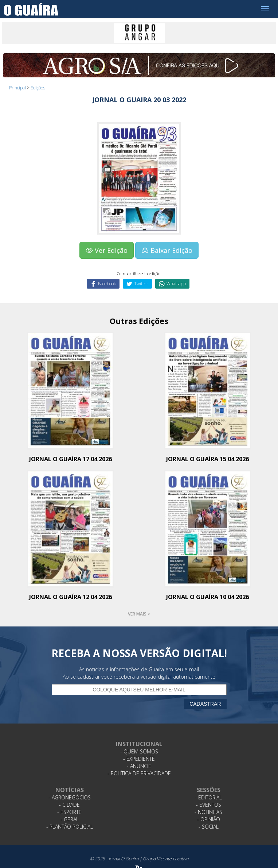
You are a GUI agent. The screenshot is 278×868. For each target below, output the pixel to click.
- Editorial (208, 797)
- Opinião (209, 819)
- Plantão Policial (70, 827)
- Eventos (209, 805)
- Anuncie (139, 766)
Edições (38, 88)
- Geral (70, 819)
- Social (209, 827)
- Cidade (69, 805)
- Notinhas (208, 812)
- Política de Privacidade (139, 773)
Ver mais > (139, 614)
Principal (17, 88)
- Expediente (139, 759)
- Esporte (69, 812)
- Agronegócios (70, 797)
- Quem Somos (139, 751)
